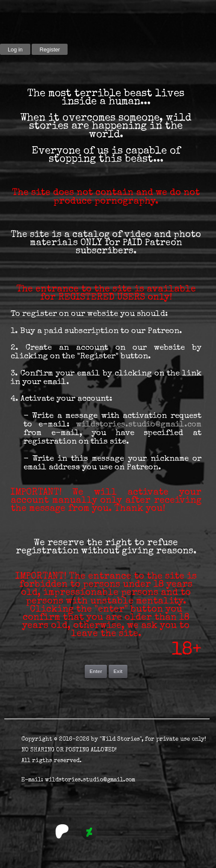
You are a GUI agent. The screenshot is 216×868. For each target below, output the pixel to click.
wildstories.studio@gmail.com (139, 425)
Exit (118, 671)
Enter (96, 671)
